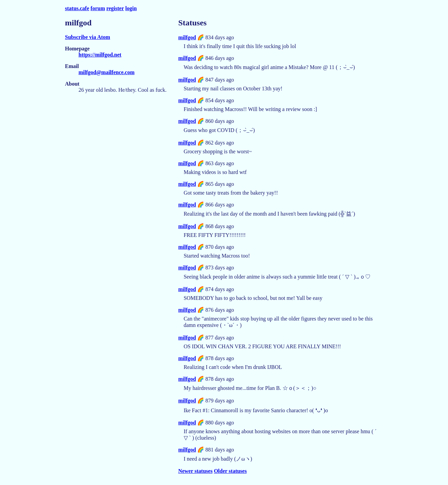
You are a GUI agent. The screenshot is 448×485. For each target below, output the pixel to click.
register (115, 8)
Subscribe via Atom (87, 37)
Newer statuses (195, 471)
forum (98, 8)
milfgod (187, 37)
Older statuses (230, 471)
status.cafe (77, 8)
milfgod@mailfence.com (107, 72)
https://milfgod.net (100, 55)
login (131, 8)
